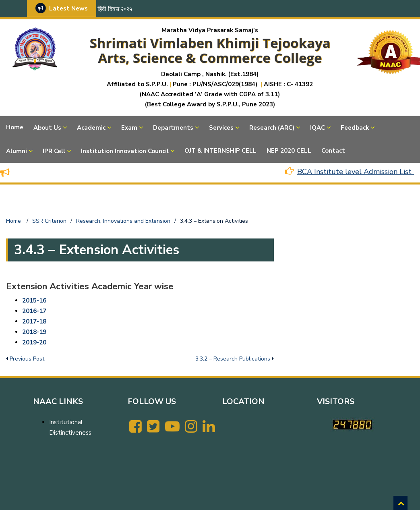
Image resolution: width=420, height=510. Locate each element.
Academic (91, 128)
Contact (333, 151)
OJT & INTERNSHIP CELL (220, 151)
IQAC (318, 128)
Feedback (355, 128)
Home (15, 127)
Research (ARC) (272, 128)
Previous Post (27, 359)
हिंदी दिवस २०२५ (115, 9)
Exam (129, 128)
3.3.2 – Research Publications (233, 359)
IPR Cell (54, 151)
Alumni (17, 151)
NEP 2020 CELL (289, 151)
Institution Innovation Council (125, 151)
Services (221, 128)
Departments (173, 128)
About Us (47, 128)
